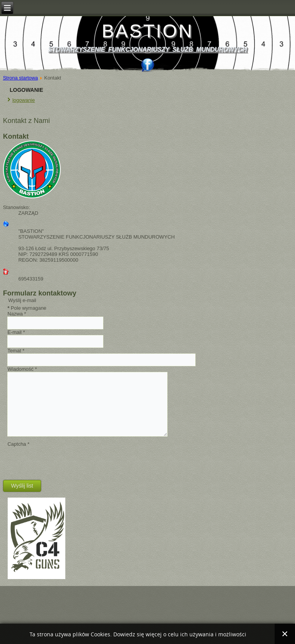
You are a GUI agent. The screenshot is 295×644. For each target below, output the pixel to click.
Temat (16, 351)
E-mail (16, 332)
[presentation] (66, 462)
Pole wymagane (27, 308)
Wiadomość (22, 369)
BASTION (148, 31)
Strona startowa (21, 78)
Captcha (18, 444)
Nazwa (17, 314)
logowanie (24, 100)
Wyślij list (22, 486)
